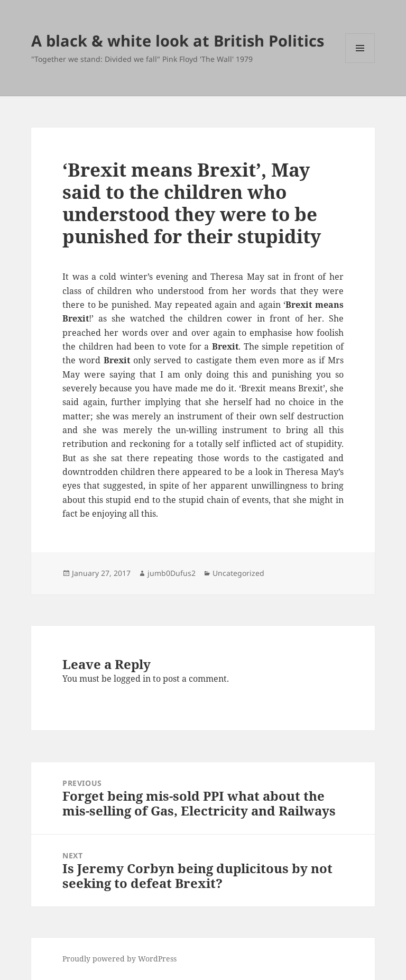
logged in (132, 679)
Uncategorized (238, 573)
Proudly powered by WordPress (119, 959)
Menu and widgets (360, 63)
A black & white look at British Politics (178, 40)
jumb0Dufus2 (172, 573)
